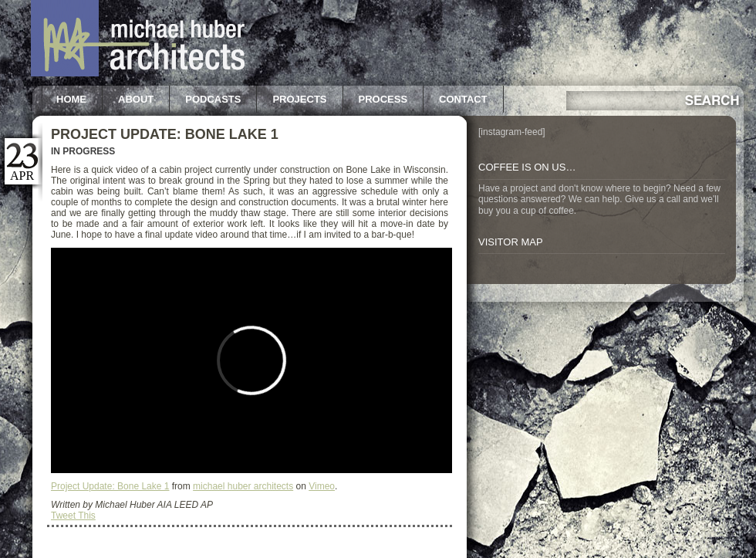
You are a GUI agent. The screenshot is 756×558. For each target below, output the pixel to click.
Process (383, 99)
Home (71, 99)
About (136, 99)
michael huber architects (243, 486)
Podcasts (213, 99)
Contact (463, 99)
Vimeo (322, 486)
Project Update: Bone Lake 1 (165, 134)
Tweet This (73, 516)
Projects (299, 99)
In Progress (83, 151)
